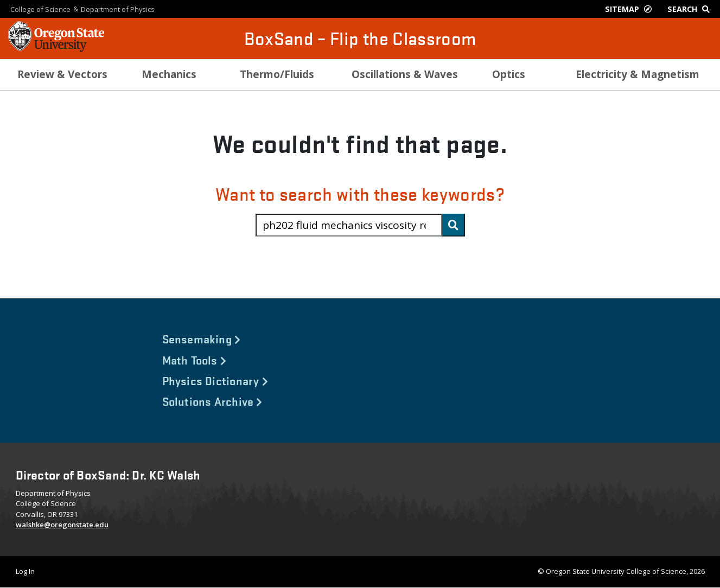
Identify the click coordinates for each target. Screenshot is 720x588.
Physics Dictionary (215, 380)
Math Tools (195, 360)
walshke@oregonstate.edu (62, 525)
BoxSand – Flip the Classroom (360, 38)
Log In (25, 571)
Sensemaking (202, 338)
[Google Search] (691, 9)
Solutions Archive (212, 401)
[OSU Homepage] (56, 49)
